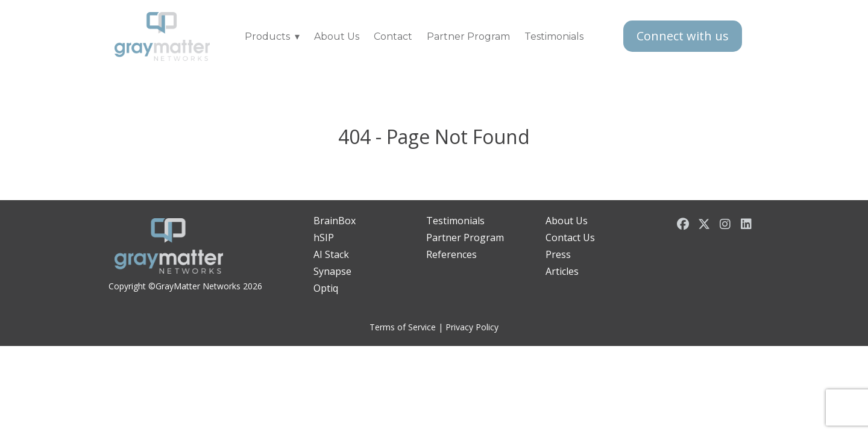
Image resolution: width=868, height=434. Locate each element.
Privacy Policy (472, 327)
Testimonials (554, 36)
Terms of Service (403, 327)
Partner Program (468, 36)
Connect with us (683, 36)
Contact (393, 36)
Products (267, 36)
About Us (337, 36)
